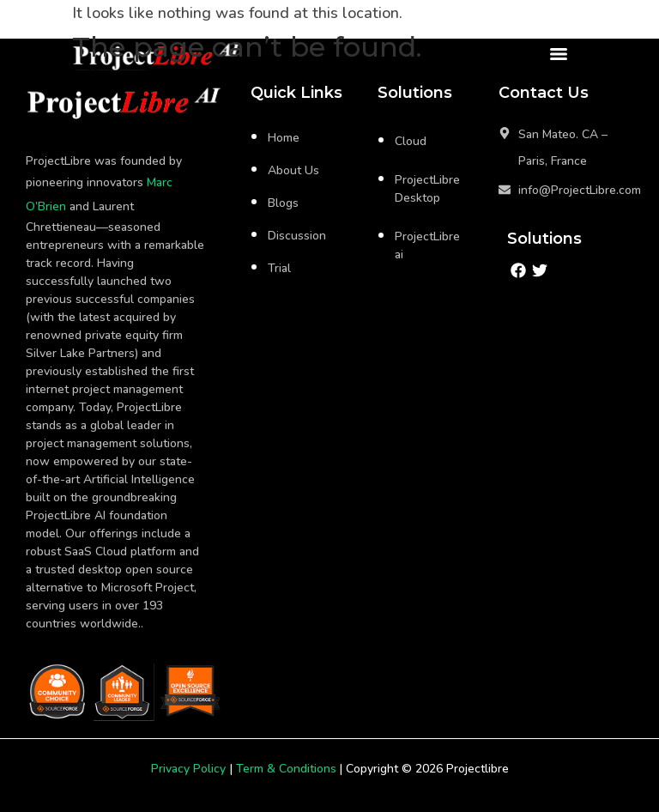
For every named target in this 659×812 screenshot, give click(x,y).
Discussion (297, 236)
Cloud (411, 141)
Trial (279, 268)
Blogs (283, 203)
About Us (293, 170)
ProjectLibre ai (427, 245)
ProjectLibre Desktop (427, 189)
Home (284, 138)
